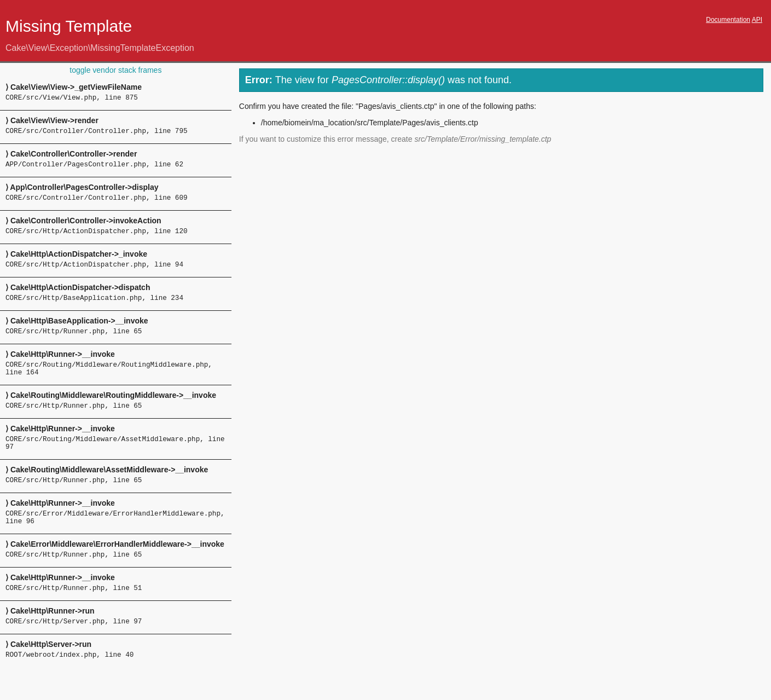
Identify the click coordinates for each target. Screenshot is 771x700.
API (757, 20)
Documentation (728, 20)
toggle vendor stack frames (115, 70)
